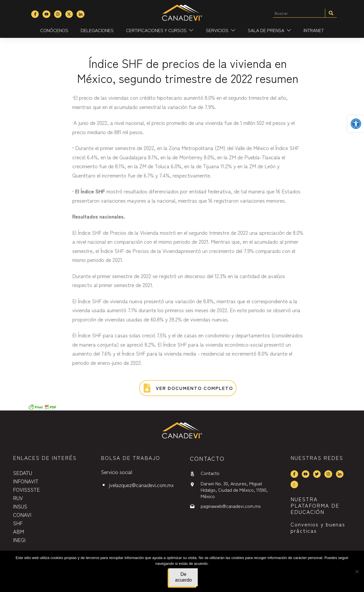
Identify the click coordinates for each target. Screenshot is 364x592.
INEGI (19, 540)
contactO (207, 458)
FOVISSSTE (26, 489)
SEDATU (23, 473)
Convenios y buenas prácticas (318, 527)
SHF (18, 523)
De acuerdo (184, 577)
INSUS (20, 506)
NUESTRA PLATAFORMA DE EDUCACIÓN (315, 505)
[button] (356, 124)
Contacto (210, 473)
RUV (18, 498)
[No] (357, 571)
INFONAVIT (26, 481)
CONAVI (22, 515)
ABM (19, 531)
